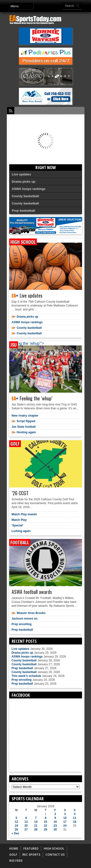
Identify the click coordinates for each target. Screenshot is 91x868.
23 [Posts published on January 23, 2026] (55, 826)
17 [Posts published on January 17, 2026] (65, 822)
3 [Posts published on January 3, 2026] (65, 814)
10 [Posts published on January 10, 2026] (65, 818)
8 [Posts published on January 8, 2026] (45, 818)
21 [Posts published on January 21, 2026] (36, 826)
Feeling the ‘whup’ (36, 398)
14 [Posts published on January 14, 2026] (36, 822)
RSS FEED (16, 861)
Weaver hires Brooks (31, 613)
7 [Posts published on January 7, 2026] (36, 818)
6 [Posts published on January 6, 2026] (26, 818)
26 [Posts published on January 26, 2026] (16, 830)
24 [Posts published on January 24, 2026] (65, 826)
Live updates (21, 174)
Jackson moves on (25, 619)
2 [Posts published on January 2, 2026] (55, 814)
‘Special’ (18, 525)
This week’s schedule (26, 676)
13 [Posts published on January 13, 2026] (26, 822)
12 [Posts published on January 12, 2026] (16, 822)
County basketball (25, 196)
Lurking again (21, 531)
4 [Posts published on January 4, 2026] (75, 814)
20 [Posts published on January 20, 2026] (26, 826)
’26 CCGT (20, 493)
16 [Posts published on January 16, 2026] (55, 822)
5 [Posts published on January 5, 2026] (16, 818)
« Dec (16, 833)
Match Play (19, 520)
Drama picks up (24, 182)
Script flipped (26, 421)
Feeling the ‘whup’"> (27, 343)
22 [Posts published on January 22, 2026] (45, 826)
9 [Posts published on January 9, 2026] (55, 818)
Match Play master (24, 514)
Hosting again (26, 432)
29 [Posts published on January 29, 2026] (45, 830)
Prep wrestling (22, 624)
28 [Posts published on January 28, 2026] (36, 830)
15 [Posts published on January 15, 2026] (45, 822)
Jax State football (24, 427)
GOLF (13, 855)
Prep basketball (24, 211)
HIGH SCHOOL (54, 849)
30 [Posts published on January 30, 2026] (55, 830)
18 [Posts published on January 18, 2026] (75, 822)
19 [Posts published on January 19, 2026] (16, 826)
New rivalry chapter (25, 416)
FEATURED (31, 849)
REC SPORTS (31, 855)
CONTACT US (55, 855)
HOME (14, 849)
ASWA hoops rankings (29, 189)
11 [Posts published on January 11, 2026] (75, 818)
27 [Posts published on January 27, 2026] (26, 830)
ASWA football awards (32, 592)
